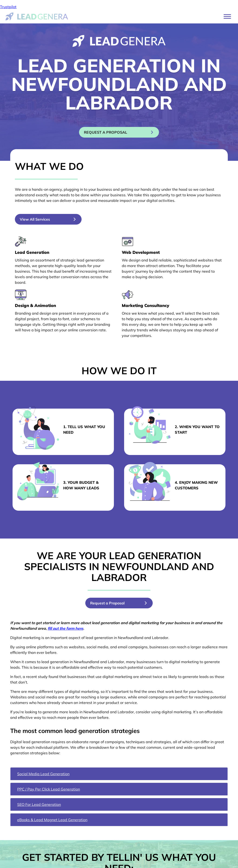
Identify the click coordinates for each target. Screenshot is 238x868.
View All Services (35, 219)
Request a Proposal (111, 603)
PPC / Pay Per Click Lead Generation (49, 789)
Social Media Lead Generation (43, 774)
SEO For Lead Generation (39, 804)
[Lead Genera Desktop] (37, 16)
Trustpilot (8, 7)
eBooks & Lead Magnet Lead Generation (52, 820)
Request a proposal (115, 132)
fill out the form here (65, 628)
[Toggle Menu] (227, 16)
